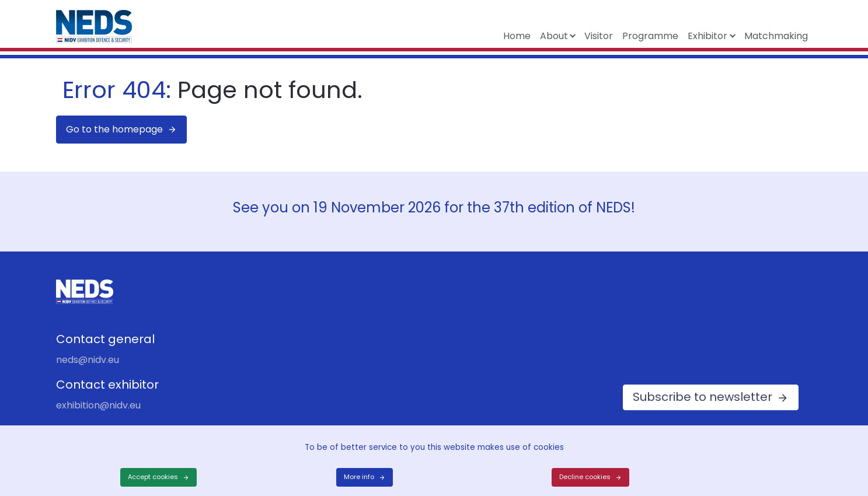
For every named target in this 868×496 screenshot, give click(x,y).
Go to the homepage (114, 129)
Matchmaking (776, 36)
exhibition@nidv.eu (98, 405)
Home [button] (517, 36)
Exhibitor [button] (707, 36)
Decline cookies (585, 477)
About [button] (554, 36)
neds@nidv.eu (88, 360)
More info (359, 477)
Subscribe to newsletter (703, 397)
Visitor (599, 36)
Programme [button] (650, 36)
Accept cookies (153, 477)
